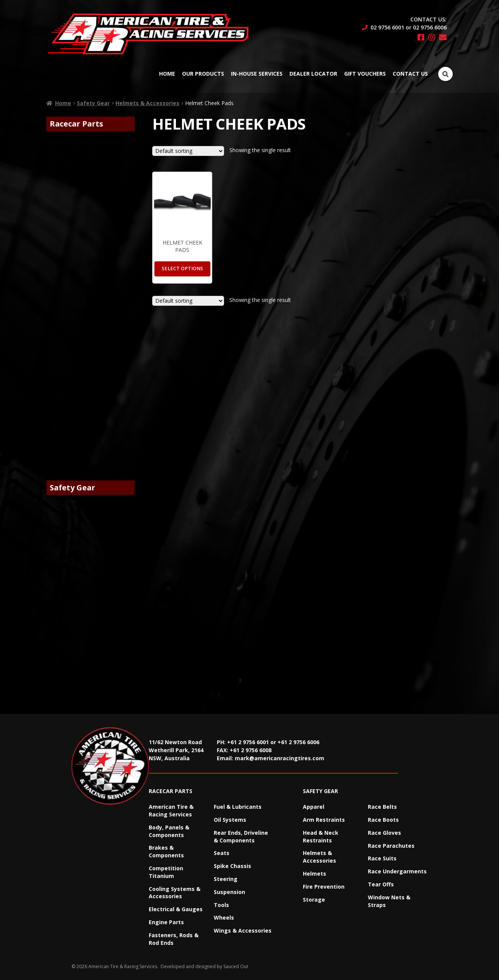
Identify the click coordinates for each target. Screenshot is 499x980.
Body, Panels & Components (169, 831)
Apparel (314, 807)
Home (167, 74)
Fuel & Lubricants (238, 807)
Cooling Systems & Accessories (175, 893)
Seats (222, 853)
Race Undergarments (397, 871)
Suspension (229, 892)
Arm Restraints (324, 820)
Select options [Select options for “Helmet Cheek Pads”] (182, 269)
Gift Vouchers (365, 74)
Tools (221, 905)
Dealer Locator (313, 74)
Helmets (315, 874)
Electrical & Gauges (176, 909)
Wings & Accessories (243, 931)
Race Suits (382, 858)
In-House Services (257, 74)
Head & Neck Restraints (321, 836)
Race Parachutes (391, 846)
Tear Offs (381, 884)
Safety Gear (93, 103)
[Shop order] (188, 151)
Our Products (203, 74)
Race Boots (383, 820)
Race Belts (382, 807)
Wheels (224, 918)
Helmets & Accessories (147, 103)
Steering (226, 879)
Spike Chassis (232, 866)
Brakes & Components (166, 851)
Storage (314, 900)
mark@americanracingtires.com (280, 758)
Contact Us (410, 74)
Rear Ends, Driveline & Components (241, 836)
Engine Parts (166, 922)
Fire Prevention (324, 887)
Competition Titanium (166, 872)
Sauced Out (236, 966)
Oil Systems (230, 820)
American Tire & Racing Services (171, 810)
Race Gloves (384, 833)
